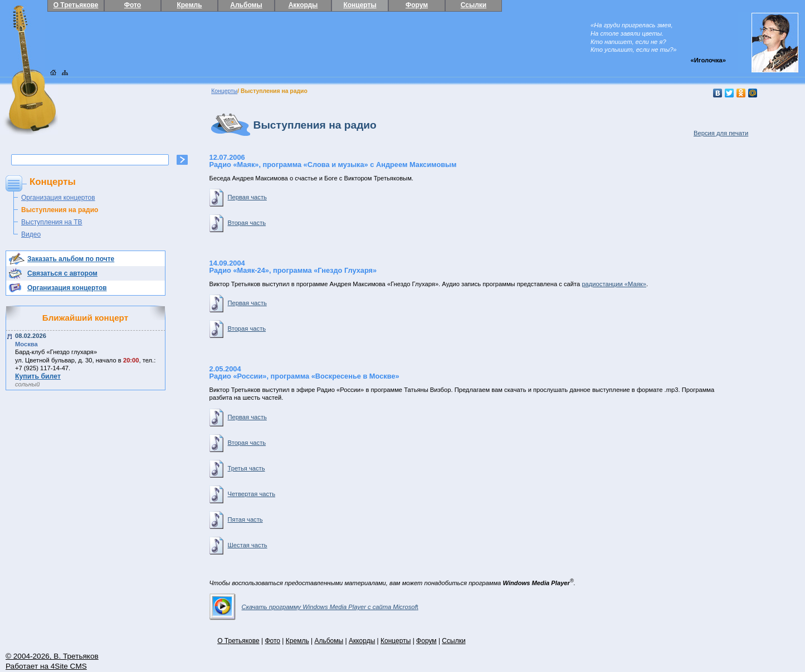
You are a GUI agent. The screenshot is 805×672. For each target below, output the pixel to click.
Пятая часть (236, 519)
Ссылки (474, 5)
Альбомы (246, 5)
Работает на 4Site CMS (46, 666)
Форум (417, 5)
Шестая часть (238, 545)
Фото (133, 5)
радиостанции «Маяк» (614, 284)
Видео (31, 234)
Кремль (189, 5)
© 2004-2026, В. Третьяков (52, 656)
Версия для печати (721, 133)
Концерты (360, 5)
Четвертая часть (242, 494)
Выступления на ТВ (52, 222)
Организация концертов (58, 198)
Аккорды (303, 5)
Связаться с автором (62, 273)
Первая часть (238, 197)
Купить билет (38, 376)
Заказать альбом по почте (71, 259)
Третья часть (237, 468)
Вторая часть (238, 223)
